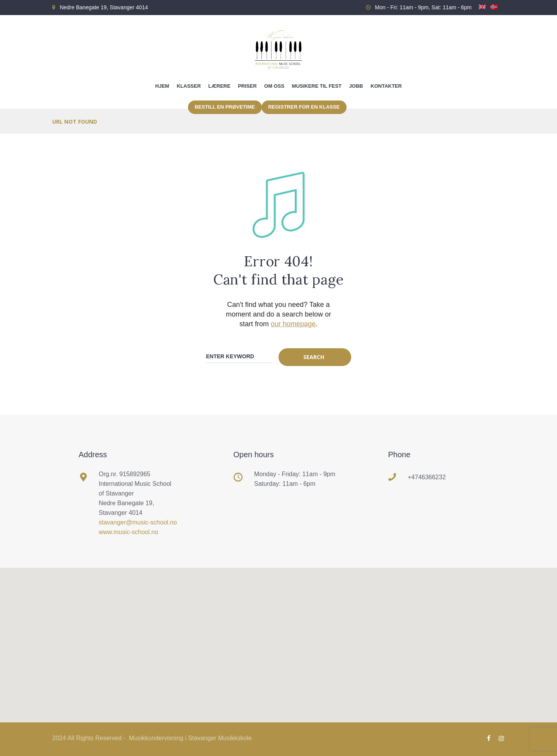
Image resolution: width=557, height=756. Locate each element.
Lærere (220, 86)
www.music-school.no (128, 532)
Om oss (274, 86)
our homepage (293, 324)
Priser (247, 86)
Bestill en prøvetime (225, 107)
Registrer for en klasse (304, 107)
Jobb (356, 86)
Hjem (162, 86)
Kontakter (386, 86)
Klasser (189, 86)
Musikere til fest (317, 86)
